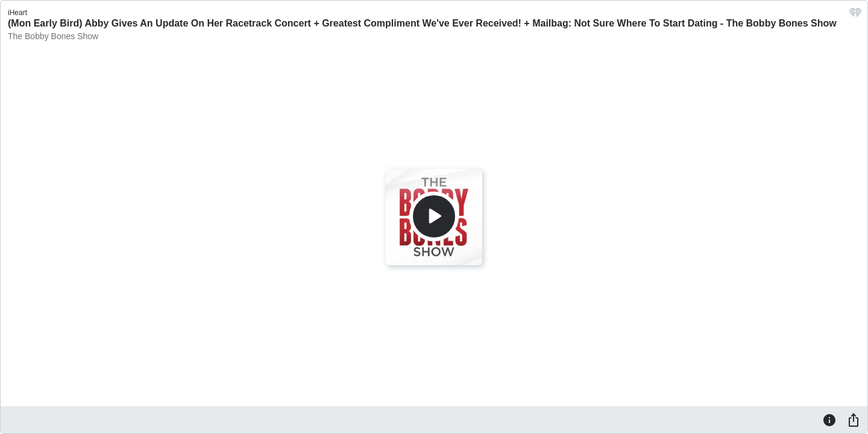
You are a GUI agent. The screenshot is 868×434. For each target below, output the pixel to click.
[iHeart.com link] (855, 15)
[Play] (434, 216)
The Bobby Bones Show (53, 36)
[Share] (854, 420)
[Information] (829, 420)
